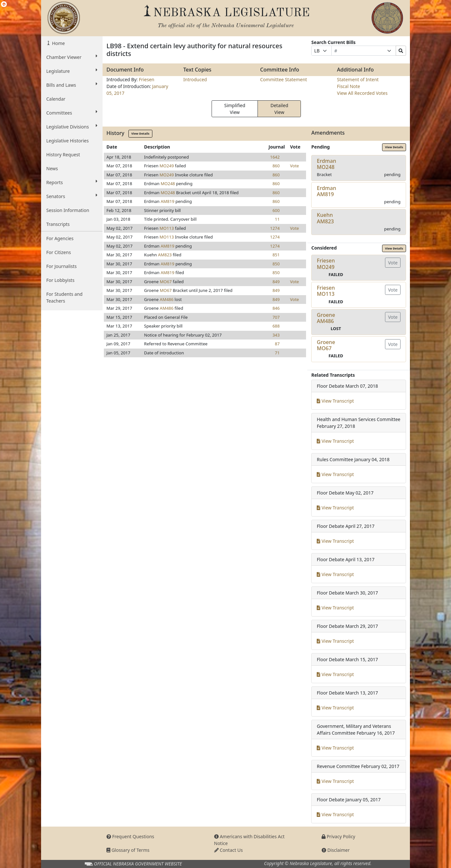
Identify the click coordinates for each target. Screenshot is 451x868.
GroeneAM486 (326, 318)
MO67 (166, 282)
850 (276, 264)
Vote (294, 166)
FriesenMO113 (326, 291)
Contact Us (229, 850)
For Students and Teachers (64, 297)
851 (276, 255)
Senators (72, 196)
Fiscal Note (349, 86)
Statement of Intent (358, 79)
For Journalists (61, 266)
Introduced (195, 79)
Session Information (68, 210)
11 (277, 219)
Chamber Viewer (72, 57)
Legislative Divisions (72, 127)
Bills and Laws (72, 85)
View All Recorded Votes (362, 93)
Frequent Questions (130, 836)
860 (276, 166)
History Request (63, 155)
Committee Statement (284, 79)
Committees (72, 113)
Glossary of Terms (128, 850)
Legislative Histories (67, 141)
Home (58, 43)
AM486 (167, 299)
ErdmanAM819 (326, 191)
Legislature (72, 71)
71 (277, 353)
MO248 (168, 184)
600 (276, 210)
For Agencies (60, 238)
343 (276, 335)
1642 (275, 157)
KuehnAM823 (325, 218)
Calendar (56, 99)
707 (276, 317)
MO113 (167, 228)
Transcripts (58, 224)
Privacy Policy (338, 836)
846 (276, 308)
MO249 (167, 166)
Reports (72, 182)
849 (276, 282)
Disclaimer (336, 850)
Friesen (147, 79)
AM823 (165, 255)
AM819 (168, 201)
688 (276, 326)
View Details (140, 134)
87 (277, 344)
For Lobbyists (60, 280)
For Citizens (59, 252)
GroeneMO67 (326, 345)
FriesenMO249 (326, 264)
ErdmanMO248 (326, 164)
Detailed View (279, 109)
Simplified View (235, 109)
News (52, 168)
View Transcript (335, 401)
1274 (275, 228)
